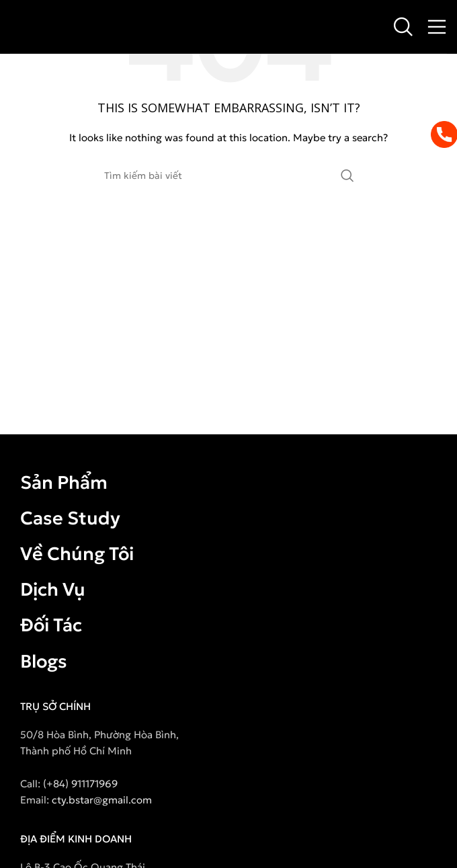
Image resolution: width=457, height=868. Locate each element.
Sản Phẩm (64, 482)
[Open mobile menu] (437, 27)
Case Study (70, 518)
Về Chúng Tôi (77, 554)
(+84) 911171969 (80, 784)
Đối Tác (51, 625)
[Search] (403, 27)
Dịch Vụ (53, 589)
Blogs (44, 661)
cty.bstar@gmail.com (102, 800)
